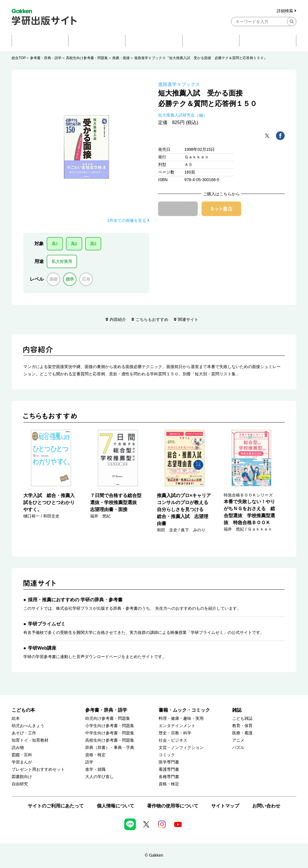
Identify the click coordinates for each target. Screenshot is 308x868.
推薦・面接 (121, 58)
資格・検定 (95, 755)
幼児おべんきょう (28, 726)
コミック (167, 755)
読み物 (18, 748)
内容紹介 (118, 319)
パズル (238, 748)
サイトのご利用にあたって (56, 806)
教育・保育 (242, 726)
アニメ (238, 740)
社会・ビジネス (173, 740)
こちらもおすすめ (152, 319)
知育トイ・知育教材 (30, 740)
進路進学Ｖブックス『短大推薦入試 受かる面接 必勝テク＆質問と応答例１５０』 (201, 58)
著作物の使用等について (173, 806)
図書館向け (22, 777)
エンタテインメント (177, 726)
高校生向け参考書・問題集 (87, 58)
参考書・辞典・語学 (46, 58)
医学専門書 (169, 762)
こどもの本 (23, 710)
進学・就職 (95, 769)
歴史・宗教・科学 (175, 733)
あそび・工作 (24, 733)
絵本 (16, 718)
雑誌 (237, 710)
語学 (89, 762)
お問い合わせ (266, 806)
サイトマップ (225, 806)
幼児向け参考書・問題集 (108, 718)
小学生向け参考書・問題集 (110, 726)
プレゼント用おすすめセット (38, 769)
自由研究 (20, 784)
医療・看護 (242, 733)
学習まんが (22, 762)
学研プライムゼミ (47, 624)
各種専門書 (169, 777)
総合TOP (19, 58)
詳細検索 (287, 11)
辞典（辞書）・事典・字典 (110, 748)
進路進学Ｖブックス (179, 84)
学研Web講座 (42, 648)
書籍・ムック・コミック (184, 710)
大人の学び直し (99, 777)
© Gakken (154, 855)
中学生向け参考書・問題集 (110, 733)
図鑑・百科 (22, 755)
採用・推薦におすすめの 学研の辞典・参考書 (75, 600)
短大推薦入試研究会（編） (183, 115)
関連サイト (188, 319)
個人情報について (116, 806)
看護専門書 (169, 769)
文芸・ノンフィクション (181, 748)
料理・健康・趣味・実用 (181, 718)
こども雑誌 (242, 718)
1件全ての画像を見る (128, 220)
